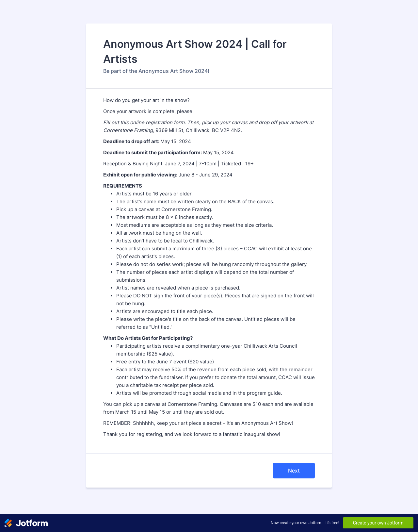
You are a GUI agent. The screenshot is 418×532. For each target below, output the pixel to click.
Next (294, 471)
